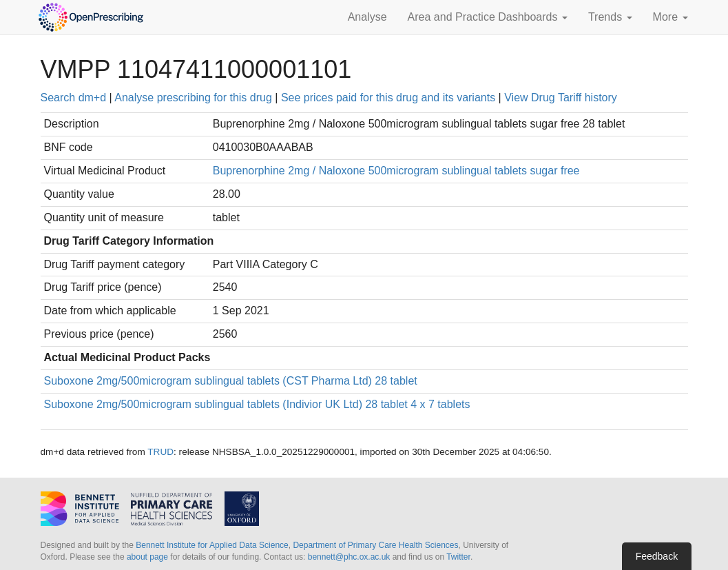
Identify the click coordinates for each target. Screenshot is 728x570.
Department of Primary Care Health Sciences (375, 545)
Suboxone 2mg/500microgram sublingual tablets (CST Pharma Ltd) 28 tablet (231, 381)
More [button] (670, 17)
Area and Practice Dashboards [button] (488, 17)
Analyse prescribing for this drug (193, 98)
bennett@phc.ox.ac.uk (349, 557)
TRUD (160, 452)
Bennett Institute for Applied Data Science (212, 545)
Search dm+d (74, 98)
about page (147, 557)
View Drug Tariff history (561, 98)
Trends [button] (610, 17)
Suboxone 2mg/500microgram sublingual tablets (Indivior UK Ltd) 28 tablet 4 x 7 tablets (257, 404)
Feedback (657, 556)
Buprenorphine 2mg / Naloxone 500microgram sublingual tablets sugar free (396, 171)
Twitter (458, 557)
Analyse (367, 17)
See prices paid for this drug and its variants (388, 98)
